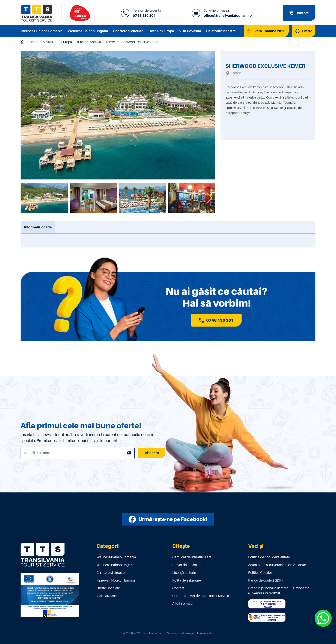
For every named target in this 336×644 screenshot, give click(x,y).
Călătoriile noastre (221, 31)
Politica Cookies (260, 573)
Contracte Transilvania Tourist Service (201, 596)
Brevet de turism (185, 565)
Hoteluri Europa (161, 31)
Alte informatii (183, 604)
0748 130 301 (144, 16)
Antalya (95, 42)
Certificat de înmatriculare (192, 557)
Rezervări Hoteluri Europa (116, 580)
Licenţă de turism (185, 573)
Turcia (81, 42)
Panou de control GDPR (266, 580)
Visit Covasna (190, 31)
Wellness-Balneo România (42, 31)
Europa (67, 42)
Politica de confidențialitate (269, 557)
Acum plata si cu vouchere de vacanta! (277, 565)
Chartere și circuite (128, 31)
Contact (178, 588)
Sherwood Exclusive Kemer (139, 42)
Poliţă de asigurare (187, 580)
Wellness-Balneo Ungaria (88, 31)
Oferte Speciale (108, 588)
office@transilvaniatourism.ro (228, 16)
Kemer (110, 42)
